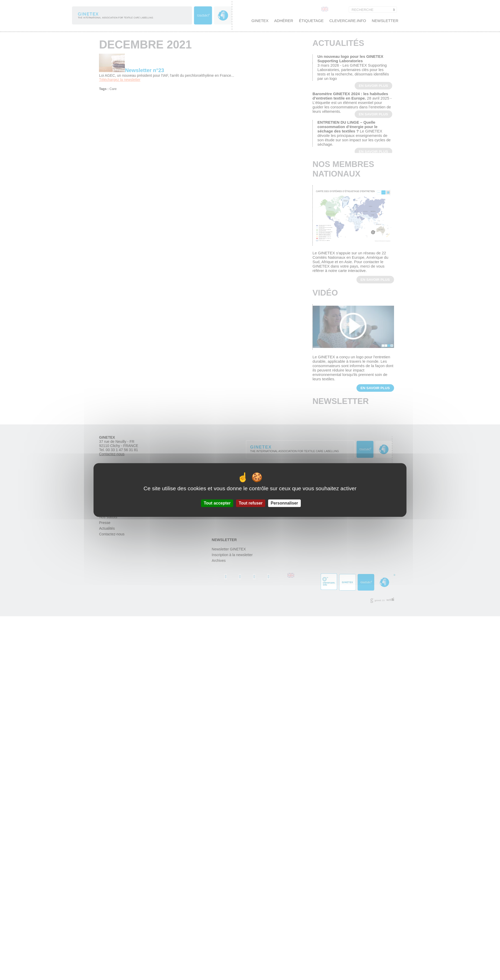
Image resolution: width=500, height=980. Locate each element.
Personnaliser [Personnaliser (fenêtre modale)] (284, 503)
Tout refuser (251, 503)
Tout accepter (217, 503)
